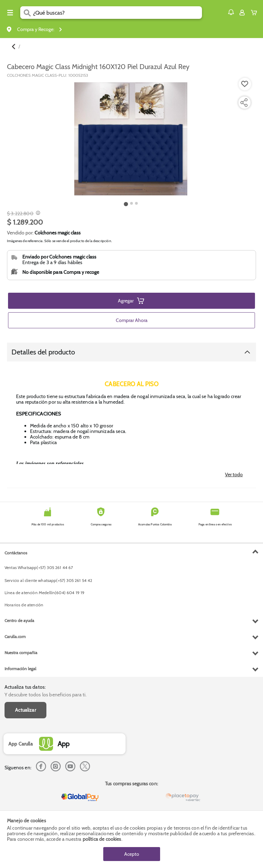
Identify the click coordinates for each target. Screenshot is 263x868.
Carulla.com (15, 637)
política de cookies (102, 839)
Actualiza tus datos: (25, 687)
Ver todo (234, 474)
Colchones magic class (58, 233)
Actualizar (25, 710)
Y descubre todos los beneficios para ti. (46, 695)
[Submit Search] (27, 13)
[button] (231, 12)
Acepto (132, 854)
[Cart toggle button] (256, 13)
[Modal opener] (37, 214)
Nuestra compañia (21, 653)
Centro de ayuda (19, 620)
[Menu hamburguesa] (10, 13)
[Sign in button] (242, 13)
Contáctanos (16, 553)
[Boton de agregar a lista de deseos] (245, 84)
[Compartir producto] (244, 103)
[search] (118, 13)
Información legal (20, 669)
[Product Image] (131, 139)
